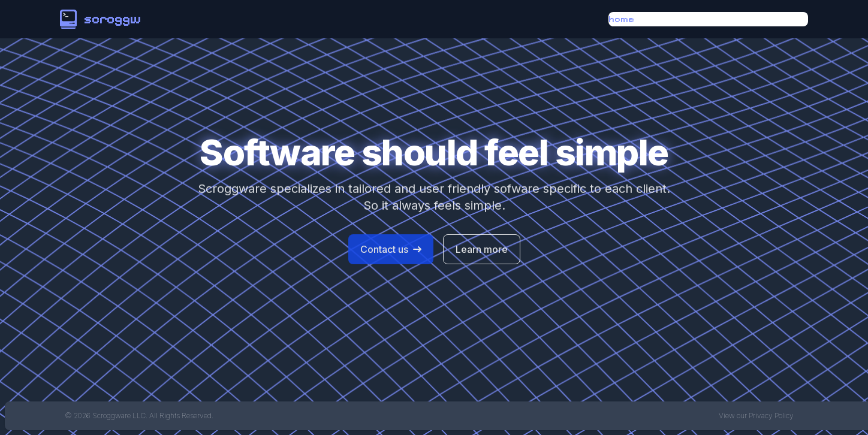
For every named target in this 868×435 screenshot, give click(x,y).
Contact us (391, 251)
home (621, 19)
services (725, 19)
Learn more (482, 251)
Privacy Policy (771, 416)
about (668, 19)
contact (787, 19)
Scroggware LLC (119, 416)
